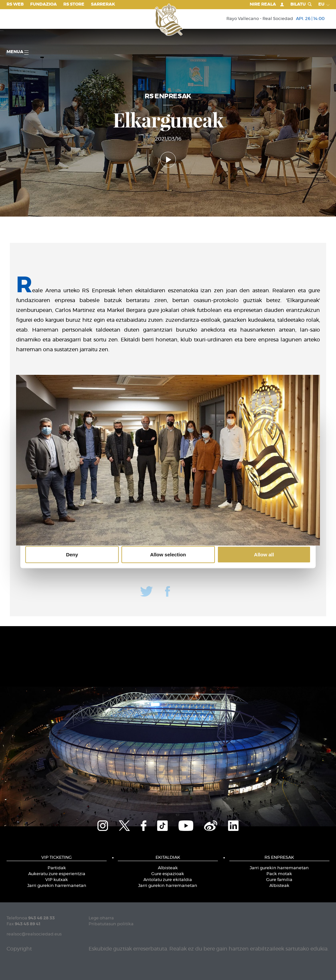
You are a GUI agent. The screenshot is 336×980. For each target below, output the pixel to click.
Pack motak (279, 874)
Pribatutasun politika (111, 924)
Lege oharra (101, 918)
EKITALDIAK (168, 858)
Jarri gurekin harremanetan (57, 886)
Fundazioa (43, 4)
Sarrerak (103, 4)
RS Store (74, 4)
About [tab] (266, 441)
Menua (18, 52)
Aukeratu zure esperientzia (57, 874)
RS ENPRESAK (279, 858)
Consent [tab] (70, 441)
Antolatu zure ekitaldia (168, 880)
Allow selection (168, 555)
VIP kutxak (57, 880)
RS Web (15, 4)
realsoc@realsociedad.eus (34, 934)
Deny (72, 555)
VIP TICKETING (57, 858)
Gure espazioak (168, 874)
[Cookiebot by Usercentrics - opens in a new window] (282, 422)
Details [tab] (168, 441)
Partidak (57, 868)
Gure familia (279, 880)
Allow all (264, 555)
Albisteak (168, 868)
